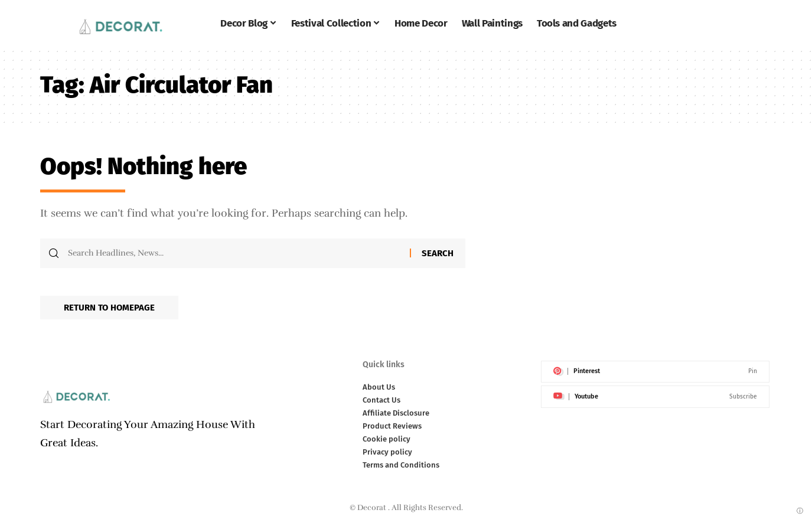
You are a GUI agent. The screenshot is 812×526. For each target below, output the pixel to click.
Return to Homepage (109, 308)
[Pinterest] (655, 372)
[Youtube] (655, 397)
